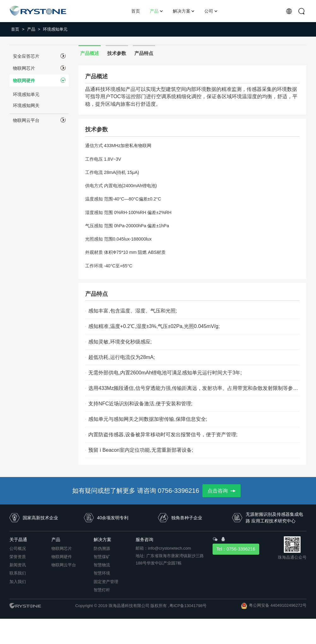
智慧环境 (102, 573)
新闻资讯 (18, 565)
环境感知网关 (26, 105)
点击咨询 (222, 491)
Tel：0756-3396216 (236, 549)
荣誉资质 (18, 557)
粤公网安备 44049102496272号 (278, 605)
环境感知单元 (55, 29)
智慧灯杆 (102, 590)
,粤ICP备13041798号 (187, 606)
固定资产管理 (106, 582)
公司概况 (18, 549)
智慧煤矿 (102, 557)
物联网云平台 (64, 565)
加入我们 (18, 582)
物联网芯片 (62, 549)
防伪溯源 (102, 549)
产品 (34, 29)
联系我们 (18, 573)
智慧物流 (102, 565)
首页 (18, 29)
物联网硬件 (62, 557)
